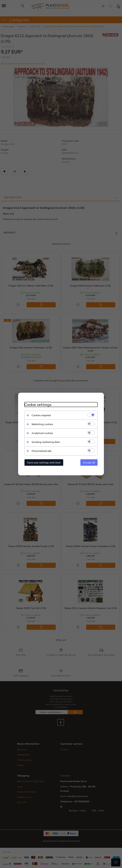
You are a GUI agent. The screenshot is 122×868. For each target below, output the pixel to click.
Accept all (89, 462)
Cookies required (41, 415)
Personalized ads (42, 451)
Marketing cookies (42, 424)
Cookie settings (38, 405)
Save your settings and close (44, 462)
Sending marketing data (46, 442)
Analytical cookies (42, 433)
